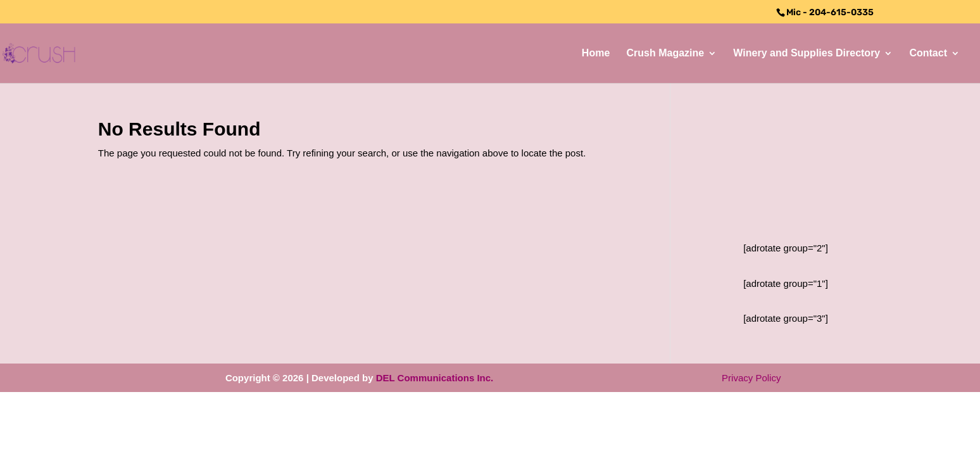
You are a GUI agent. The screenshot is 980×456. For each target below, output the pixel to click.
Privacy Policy (751, 378)
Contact (928, 54)
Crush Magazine (665, 54)
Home (596, 54)
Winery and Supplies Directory (807, 54)
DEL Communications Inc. (435, 378)
